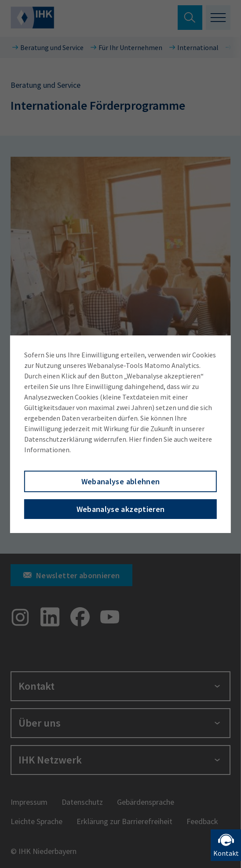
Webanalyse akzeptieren (121, 509)
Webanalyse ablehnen (121, 481)
